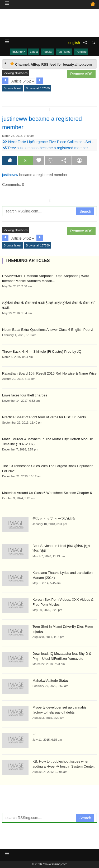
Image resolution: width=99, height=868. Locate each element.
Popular (48, 52)
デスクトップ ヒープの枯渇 (54, 519)
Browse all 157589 (38, 88)
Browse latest (12, 88)
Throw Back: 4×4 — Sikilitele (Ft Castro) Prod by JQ (42, 351)
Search (85, 211)
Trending (81, 52)
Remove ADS (81, 74)
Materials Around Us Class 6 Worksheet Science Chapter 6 (47, 493)
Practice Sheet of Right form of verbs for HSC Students (44, 417)
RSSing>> (18, 52)
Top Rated (64, 52)
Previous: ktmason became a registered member (45, 148)
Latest (34, 52)
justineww (10, 175)
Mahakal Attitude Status (51, 680)
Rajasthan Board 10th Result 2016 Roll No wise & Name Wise (49, 373)
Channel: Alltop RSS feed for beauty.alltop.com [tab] (51, 64)
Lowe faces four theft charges (25, 395)
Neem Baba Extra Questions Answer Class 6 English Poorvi (48, 330)
